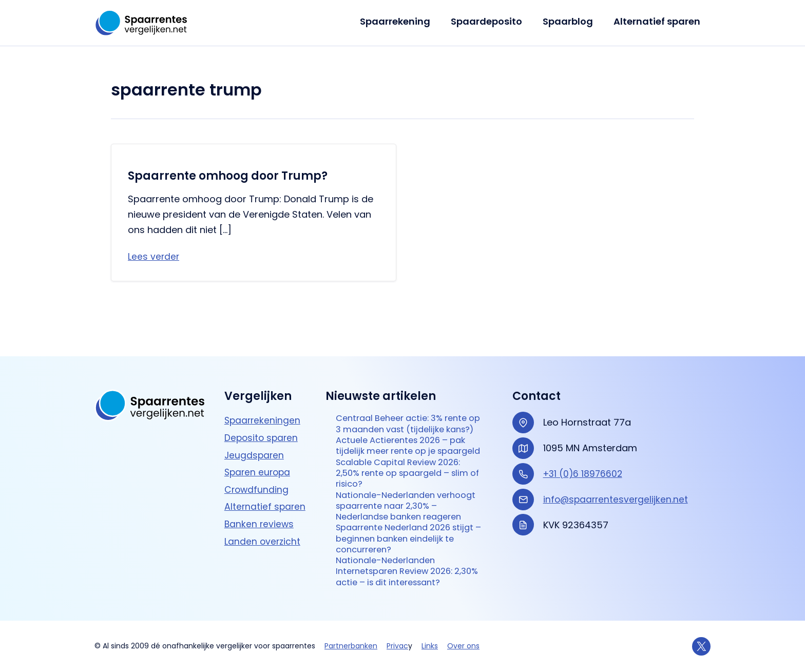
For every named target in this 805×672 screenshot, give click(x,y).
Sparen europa (259, 431)
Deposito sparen (262, 397)
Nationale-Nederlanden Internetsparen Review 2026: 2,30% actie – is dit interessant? (408, 570)
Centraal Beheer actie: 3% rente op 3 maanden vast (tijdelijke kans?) (408, 390)
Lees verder (154, 257)
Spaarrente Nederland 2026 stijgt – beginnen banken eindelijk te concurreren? (399, 534)
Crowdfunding (257, 448)
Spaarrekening (402, 21)
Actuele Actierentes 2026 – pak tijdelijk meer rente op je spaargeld (407, 426)
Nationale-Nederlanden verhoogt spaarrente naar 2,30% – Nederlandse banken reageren (410, 497)
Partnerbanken (351, 646)
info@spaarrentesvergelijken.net (617, 458)
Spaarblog (571, 21)
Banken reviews (260, 483)
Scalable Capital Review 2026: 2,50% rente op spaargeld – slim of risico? (409, 462)
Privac (397, 646)
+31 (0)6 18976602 (584, 432)
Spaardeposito (492, 21)
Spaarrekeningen (263, 379)
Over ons (463, 646)
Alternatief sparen (658, 21)
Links (430, 646)
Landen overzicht (263, 500)
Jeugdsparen (255, 414)
